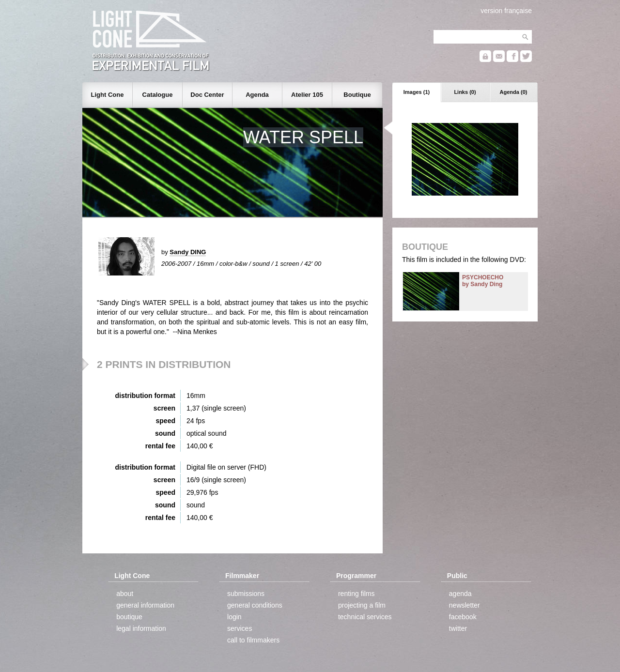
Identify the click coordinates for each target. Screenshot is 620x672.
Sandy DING (188, 252)
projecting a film (362, 605)
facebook (463, 617)
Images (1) (417, 92)
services (240, 628)
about (125, 594)
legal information (141, 628)
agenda (460, 594)
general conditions (255, 605)
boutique (129, 617)
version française (506, 11)
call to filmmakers (253, 640)
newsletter (465, 605)
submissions (246, 594)
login (234, 617)
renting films (356, 594)
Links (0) (465, 92)
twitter (458, 628)
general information (145, 605)
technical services (365, 617)
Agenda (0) (514, 92)
